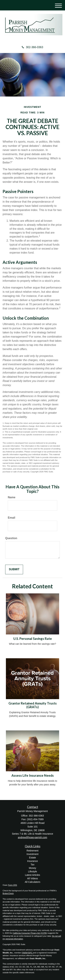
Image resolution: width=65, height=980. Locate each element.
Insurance (32, 861)
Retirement (32, 851)
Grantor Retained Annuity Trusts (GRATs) (33, 705)
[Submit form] (14, 569)
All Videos (32, 878)
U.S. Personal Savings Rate (33, 639)
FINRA (25, 953)
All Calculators (32, 882)
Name (12, 497)
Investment (32, 854)
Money (32, 868)
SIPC (31, 953)
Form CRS (12, 885)
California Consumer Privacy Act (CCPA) (30, 933)
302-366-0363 (32, 47)
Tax (33, 865)
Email (12, 518)
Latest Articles (32, 875)
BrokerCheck (8, 893)
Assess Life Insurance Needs (33, 775)
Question (11, 538)
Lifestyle (32, 871)
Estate (33, 858)
